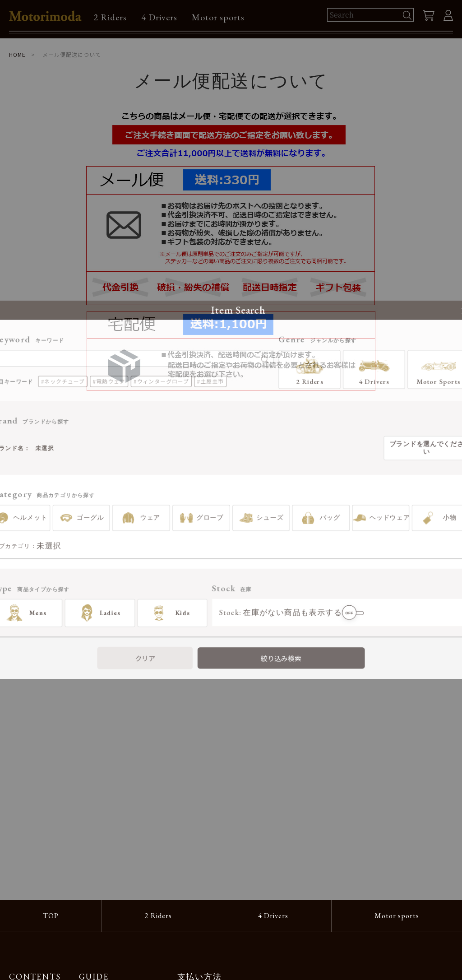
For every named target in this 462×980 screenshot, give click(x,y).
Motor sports (218, 17)
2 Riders (110, 17)
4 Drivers (159, 17)
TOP (51, 916)
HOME (17, 54)
